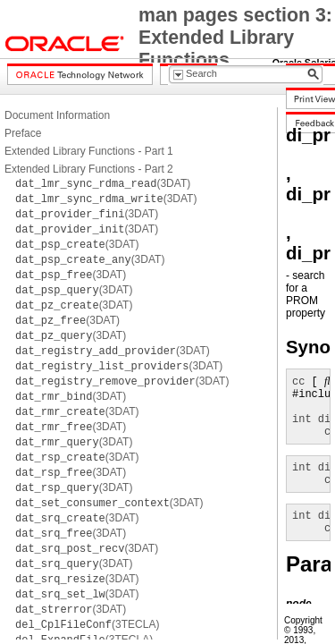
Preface (23, 133)
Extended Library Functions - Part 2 (89, 169)
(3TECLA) (87, 624)
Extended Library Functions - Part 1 (89, 151)
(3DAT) (103, 183)
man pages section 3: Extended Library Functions (235, 38)
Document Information (57, 115)
